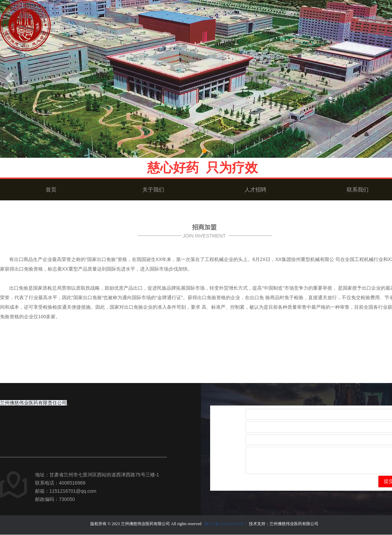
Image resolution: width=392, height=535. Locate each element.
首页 (51, 190)
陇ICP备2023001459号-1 (226, 524)
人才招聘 (255, 190)
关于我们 (153, 190)
